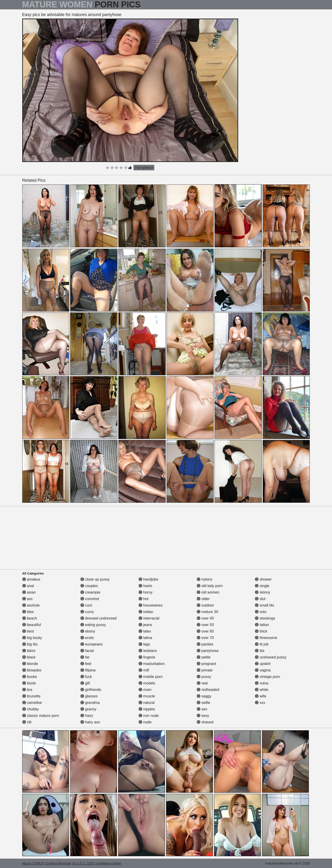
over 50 (205, 625)
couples (89, 586)
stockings (265, 618)
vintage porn (267, 677)
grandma (90, 703)
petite (204, 657)
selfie (203, 703)
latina (145, 638)
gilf (85, 683)
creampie (90, 592)
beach (30, 618)
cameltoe (32, 703)
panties (205, 644)
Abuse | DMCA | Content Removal (47, 863)
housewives (151, 605)
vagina (263, 670)
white (262, 690)
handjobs (148, 579)
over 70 (205, 638)
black (29, 657)
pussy (204, 677)
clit (27, 722)
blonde (30, 664)
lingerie (147, 657)
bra (27, 690)
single (262, 586)
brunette (31, 696)
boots (29, 683)
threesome (266, 638)
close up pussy (95, 579)
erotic (87, 638)
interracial (149, 618)
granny (88, 709)
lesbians (148, 651)
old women (208, 592)
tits (260, 651)
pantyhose (208, 651)
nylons (204, 579)
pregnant (206, 664)
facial (87, 651)
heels (145, 586)
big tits (30, 644)
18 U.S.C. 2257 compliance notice (97, 863)
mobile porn (151, 677)
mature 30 (207, 612)
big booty (32, 638)
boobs (30, 677)
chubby (31, 709)
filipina (88, 670)
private (205, 670)
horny (145, 592)
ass (27, 599)
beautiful (32, 625)
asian (29, 592)
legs (144, 644)
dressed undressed (99, 618)
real (202, 683)
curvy (87, 612)
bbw (28, 612)
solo (261, 612)
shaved (205, 722)
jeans (145, 625)
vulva (262, 683)
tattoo (262, 625)
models (147, 683)
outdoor (205, 605)
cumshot (90, 599)
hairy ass (90, 722)
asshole (31, 605)
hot (144, 599)
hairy (87, 716)
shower (263, 579)
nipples (147, 709)
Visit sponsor (144, 168)
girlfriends (91, 690)
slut (260, 599)
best (28, 631)
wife (261, 696)
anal (28, 586)
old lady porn (210, 586)
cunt (86, 605)
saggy (204, 696)
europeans (92, 644)
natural (147, 703)
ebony (88, 631)
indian (146, 612)
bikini (29, 651)
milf (144, 670)
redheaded (208, 690)
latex (145, 631)
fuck (86, 677)
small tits (264, 605)
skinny (262, 592)
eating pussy (93, 625)
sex (202, 709)
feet (86, 664)
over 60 (205, 631)
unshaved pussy (271, 657)
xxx (260, 703)
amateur (31, 579)
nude (145, 722)
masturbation (152, 664)
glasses (89, 696)
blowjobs (32, 670)
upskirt (263, 664)
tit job (262, 644)
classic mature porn (41, 716)
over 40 (205, 618)
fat (85, 657)
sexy (203, 716)
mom (145, 690)
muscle (147, 696)
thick (261, 631)
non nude (149, 716)
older (203, 599)
